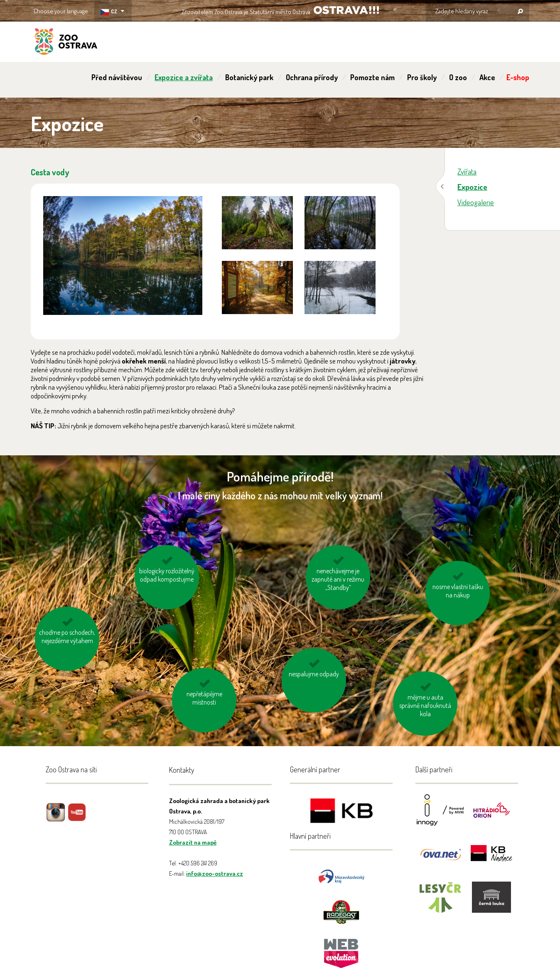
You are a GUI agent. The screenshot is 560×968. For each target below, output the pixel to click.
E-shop (518, 77)
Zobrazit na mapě (193, 842)
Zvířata (467, 171)
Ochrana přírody (312, 77)
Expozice (472, 187)
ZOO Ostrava (66, 43)
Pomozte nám (372, 77)
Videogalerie (476, 202)
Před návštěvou (117, 77)
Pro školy (422, 77)
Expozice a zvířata (184, 77)
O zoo (458, 77)
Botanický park (249, 77)
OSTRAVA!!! (346, 10)
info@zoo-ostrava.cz (215, 873)
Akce (487, 77)
